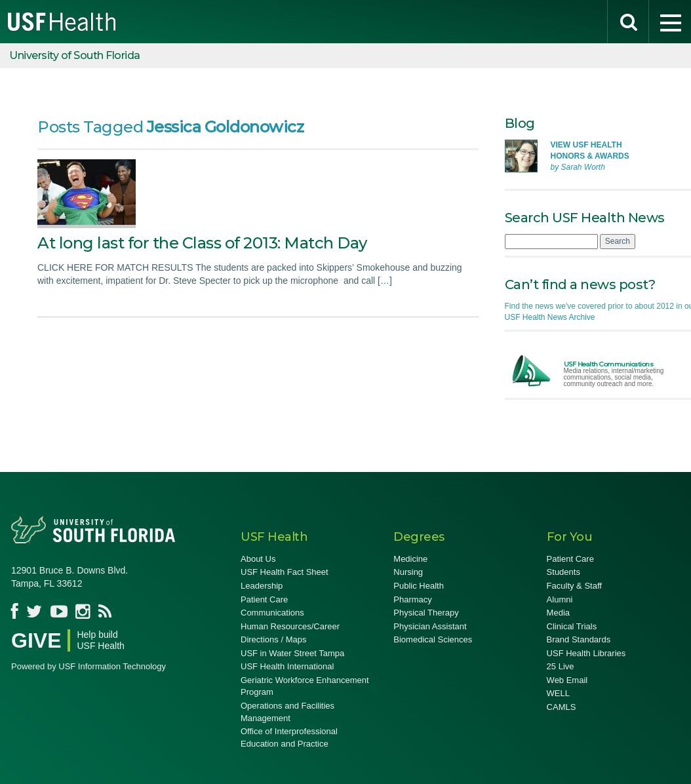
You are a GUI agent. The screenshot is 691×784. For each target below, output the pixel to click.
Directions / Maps (273, 639)
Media (558, 613)
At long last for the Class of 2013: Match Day (202, 243)
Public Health (419, 586)
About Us (258, 559)
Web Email (567, 680)
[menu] (670, 22)
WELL (558, 693)
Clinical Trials (572, 626)
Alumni (560, 599)
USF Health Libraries (586, 653)
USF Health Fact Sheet (285, 572)
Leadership (262, 586)
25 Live (561, 666)
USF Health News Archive (550, 317)
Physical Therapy (426, 613)
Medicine (410, 559)
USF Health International (287, 666)
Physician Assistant (430, 626)
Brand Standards (579, 639)
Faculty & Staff (574, 586)
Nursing (408, 572)
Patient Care (264, 599)
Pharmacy (413, 599)
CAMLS (562, 707)
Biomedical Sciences (433, 639)
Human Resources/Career (290, 626)
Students (563, 572)
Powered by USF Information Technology (89, 666)
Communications (272, 613)
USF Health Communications (609, 364)
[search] (628, 22)
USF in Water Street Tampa (292, 653)
